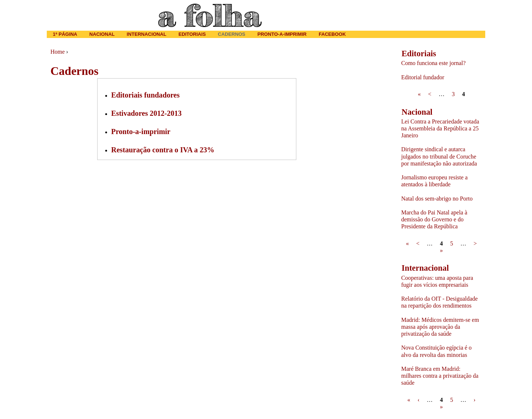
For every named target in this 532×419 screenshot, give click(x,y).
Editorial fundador (423, 77)
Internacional (147, 34)
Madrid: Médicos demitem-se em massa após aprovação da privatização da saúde (440, 327)
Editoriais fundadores (145, 95)
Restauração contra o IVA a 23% (163, 150)
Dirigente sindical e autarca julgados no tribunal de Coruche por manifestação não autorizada (439, 156)
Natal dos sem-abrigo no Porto (437, 199)
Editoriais (192, 34)
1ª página (65, 34)
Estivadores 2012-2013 (146, 113)
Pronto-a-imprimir (141, 132)
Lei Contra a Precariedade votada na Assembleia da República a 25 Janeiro (440, 128)
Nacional (102, 34)
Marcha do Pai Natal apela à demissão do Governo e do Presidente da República (434, 219)
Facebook (332, 34)
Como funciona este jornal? (433, 63)
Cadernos (231, 34)
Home (58, 52)
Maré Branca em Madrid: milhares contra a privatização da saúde (440, 376)
